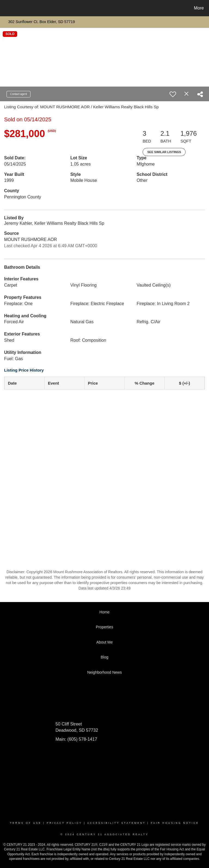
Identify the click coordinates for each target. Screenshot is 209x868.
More (199, 8)
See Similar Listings (164, 152)
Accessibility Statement (116, 823)
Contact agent (19, 94)
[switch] (173, 94)
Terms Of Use (26, 823)
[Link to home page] (5, 8)
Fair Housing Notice (175, 823)
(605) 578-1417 (82, 739)
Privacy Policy (64, 823)
